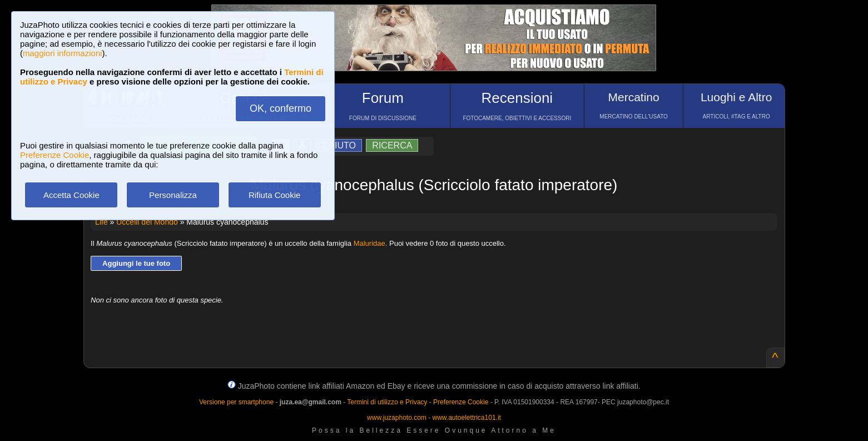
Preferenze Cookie (54, 155)
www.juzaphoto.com (397, 418)
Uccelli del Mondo (147, 222)
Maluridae (369, 243)
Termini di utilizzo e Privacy (387, 402)
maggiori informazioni (63, 53)
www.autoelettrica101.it (466, 418)
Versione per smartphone (236, 402)
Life (101, 222)
